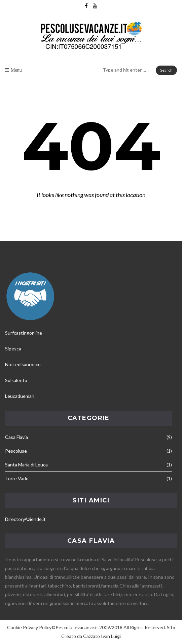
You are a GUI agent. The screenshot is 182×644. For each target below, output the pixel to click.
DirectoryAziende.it (25, 519)
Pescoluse (16, 451)
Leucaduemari (20, 396)
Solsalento (16, 380)
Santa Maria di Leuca (26, 465)
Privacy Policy (37, 627)
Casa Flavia (16, 437)
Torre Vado (17, 478)
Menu (16, 70)
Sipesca (13, 349)
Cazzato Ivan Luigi (102, 636)
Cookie (14, 627)
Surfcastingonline (24, 333)
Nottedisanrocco (23, 364)
